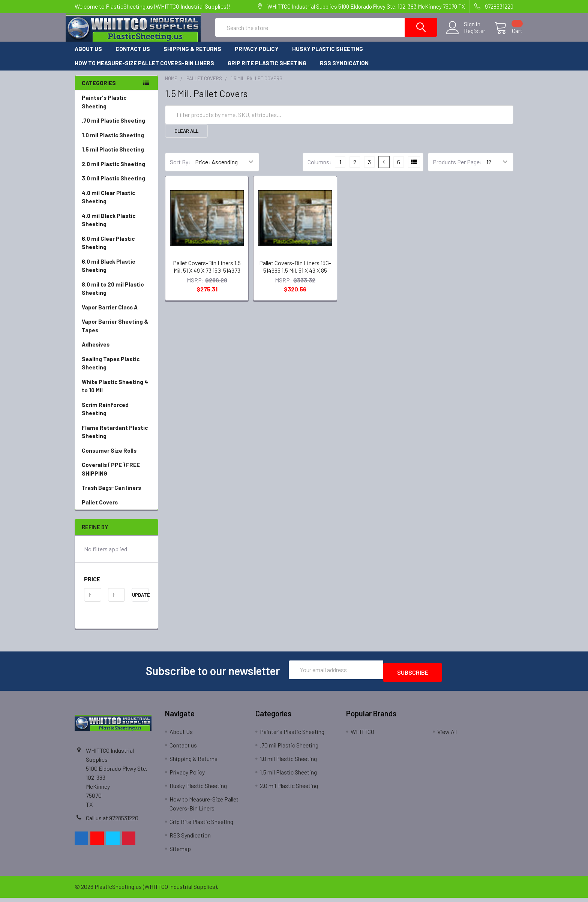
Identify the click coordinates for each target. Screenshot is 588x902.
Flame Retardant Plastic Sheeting (115, 439)
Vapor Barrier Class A (110, 314)
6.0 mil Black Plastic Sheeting (108, 272)
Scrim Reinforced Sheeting (116, 416)
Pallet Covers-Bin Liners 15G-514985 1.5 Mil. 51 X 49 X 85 (295, 273)
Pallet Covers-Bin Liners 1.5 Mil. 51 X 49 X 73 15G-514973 (207, 273)
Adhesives (96, 351)
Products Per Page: (457, 169)
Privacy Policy (257, 56)
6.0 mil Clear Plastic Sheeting (108, 250)
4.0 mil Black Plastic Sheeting (109, 227)
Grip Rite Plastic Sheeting (267, 70)
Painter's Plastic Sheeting (104, 109)
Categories (99, 90)
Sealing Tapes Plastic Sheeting (111, 370)
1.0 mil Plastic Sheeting (113, 142)
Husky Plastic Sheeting (328, 56)
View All (447, 736)
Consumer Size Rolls (109, 457)
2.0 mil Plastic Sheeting (113, 171)
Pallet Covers (116, 509)
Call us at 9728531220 (112, 822)
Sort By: (180, 169)
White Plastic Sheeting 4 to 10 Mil (115, 393)
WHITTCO (362, 736)
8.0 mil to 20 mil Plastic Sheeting (113, 295)
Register (466, 35)
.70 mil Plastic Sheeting (113, 127)
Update (140, 602)
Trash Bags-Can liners (111, 494)
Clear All (186, 138)
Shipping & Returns (192, 56)
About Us (88, 56)
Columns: (319, 169)
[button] (116, 586)
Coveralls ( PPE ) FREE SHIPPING (111, 476)
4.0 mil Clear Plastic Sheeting (108, 204)
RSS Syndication (344, 70)
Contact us (133, 56)
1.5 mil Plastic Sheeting (113, 156)
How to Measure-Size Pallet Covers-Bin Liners (144, 70)
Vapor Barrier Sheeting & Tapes (115, 332)
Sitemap (180, 853)
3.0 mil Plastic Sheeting (113, 185)
